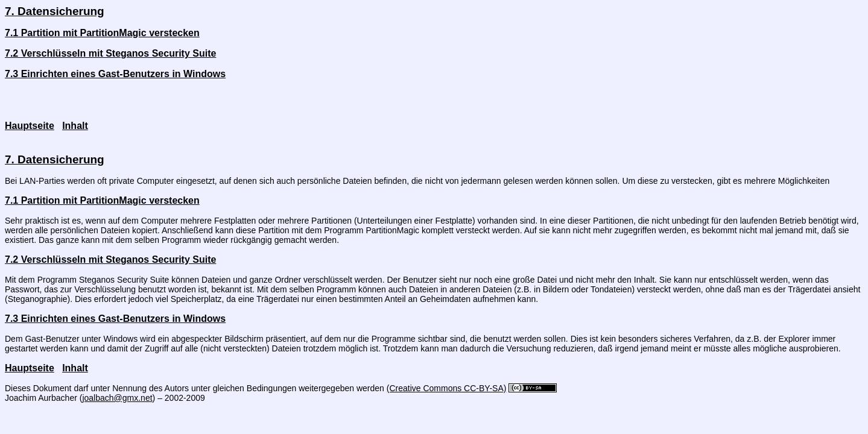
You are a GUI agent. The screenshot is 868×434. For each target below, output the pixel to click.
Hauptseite (30, 126)
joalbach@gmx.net (117, 398)
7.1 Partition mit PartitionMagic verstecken (102, 33)
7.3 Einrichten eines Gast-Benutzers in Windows (115, 74)
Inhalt (75, 126)
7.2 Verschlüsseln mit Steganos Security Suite (110, 53)
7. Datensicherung (55, 11)
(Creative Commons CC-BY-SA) (447, 388)
